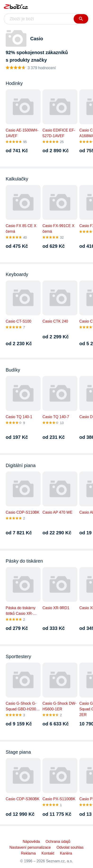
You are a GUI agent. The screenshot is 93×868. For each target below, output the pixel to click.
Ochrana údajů (58, 842)
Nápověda (31, 842)
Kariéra (66, 853)
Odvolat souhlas (70, 847)
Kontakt (48, 853)
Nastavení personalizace (30, 847)
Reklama (28, 853)
